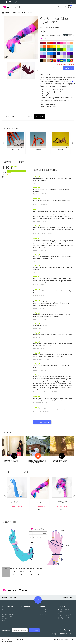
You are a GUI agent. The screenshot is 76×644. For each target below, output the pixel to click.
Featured (28, 117)
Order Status (25, 612)
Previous (5, 70)
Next (37, 70)
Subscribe (7, 630)
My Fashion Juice (11, 461)
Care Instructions (7, 616)
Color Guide (6, 612)
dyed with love (56, 640)
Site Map (5, 597)
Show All (65, 35)
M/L (45, 32)
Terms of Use (43, 614)
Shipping (5, 619)
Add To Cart (68, 68)
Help (10, 597)
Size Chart (40, 117)
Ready (70, 35)
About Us (65, 597)
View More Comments (42, 422)
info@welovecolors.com (21, 2)
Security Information (45, 612)
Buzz (19, 117)
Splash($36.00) (56, 35)
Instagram (10, 117)
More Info (17, 509)
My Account (24, 610)
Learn (15, 597)
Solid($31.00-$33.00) (46, 35)
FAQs (4, 621)
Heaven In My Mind (59, 461)
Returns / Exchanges (8, 614)
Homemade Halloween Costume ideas (37, 462)
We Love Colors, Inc (15, 639)
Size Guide (5, 610)
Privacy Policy (43, 610)
